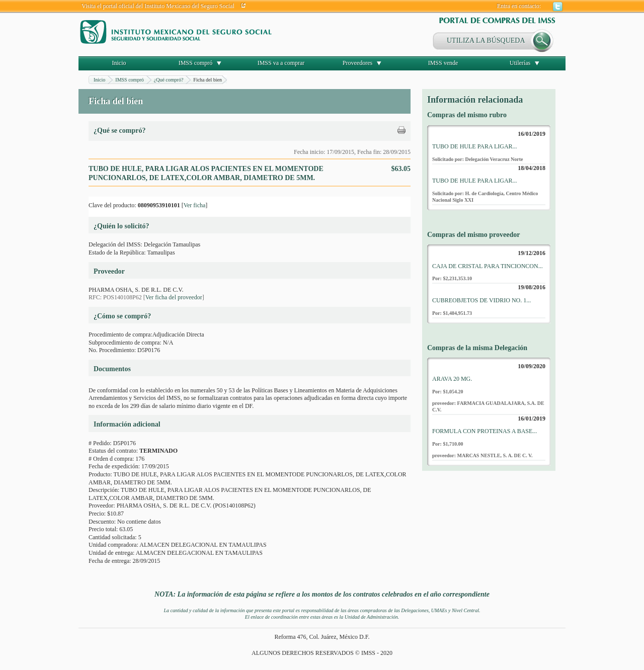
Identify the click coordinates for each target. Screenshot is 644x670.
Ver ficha (195, 205)
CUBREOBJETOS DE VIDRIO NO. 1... (481, 300)
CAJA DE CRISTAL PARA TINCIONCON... (488, 266)
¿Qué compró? (169, 80)
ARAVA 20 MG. (452, 379)
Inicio (119, 63)
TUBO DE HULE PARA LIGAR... (475, 146)
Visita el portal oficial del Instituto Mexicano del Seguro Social (158, 6)
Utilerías (520, 63)
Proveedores (357, 63)
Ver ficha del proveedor (174, 297)
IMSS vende (443, 63)
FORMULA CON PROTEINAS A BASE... (485, 431)
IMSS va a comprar (281, 63)
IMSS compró (196, 63)
